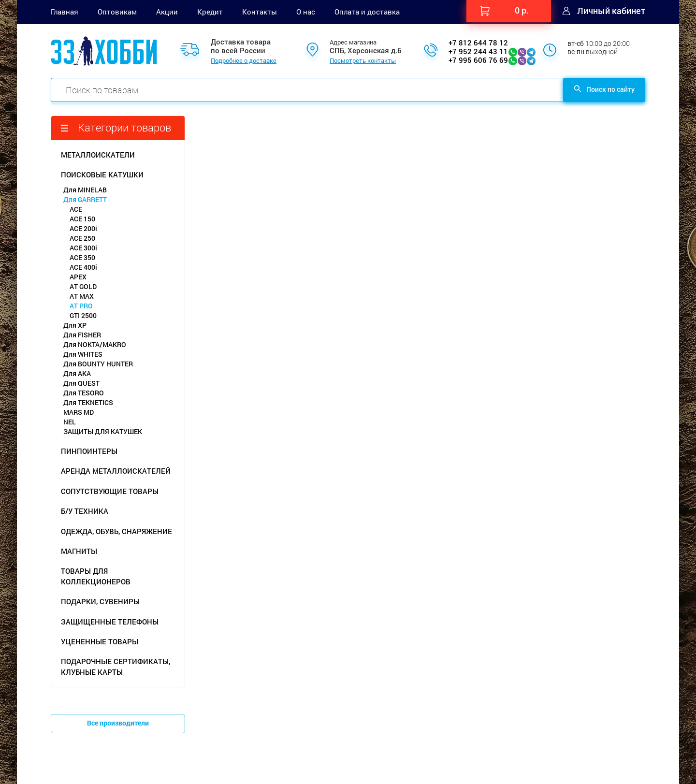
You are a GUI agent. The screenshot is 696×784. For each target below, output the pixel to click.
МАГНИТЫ (79, 551)
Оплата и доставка (367, 12)
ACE (76, 209)
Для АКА (77, 373)
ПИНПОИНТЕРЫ (89, 451)
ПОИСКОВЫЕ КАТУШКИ (102, 174)
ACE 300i (83, 248)
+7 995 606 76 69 (478, 60)
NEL (70, 422)
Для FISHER (82, 335)
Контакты (260, 12)
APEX (78, 277)
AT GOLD (83, 286)
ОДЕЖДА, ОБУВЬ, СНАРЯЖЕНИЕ (116, 531)
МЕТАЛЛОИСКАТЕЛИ (98, 155)
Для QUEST (81, 383)
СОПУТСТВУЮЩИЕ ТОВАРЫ (110, 491)
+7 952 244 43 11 (478, 51)
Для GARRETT (85, 199)
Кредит (210, 12)
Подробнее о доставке (244, 61)
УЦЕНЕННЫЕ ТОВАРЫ (100, 641)
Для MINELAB (85, 190)
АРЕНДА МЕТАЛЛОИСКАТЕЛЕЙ (116, 471)
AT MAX (82, 296)
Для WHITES (83, 354)
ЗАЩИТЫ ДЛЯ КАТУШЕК (103, 431)
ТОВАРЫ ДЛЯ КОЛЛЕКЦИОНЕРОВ (96, 576)
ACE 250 (82, 238)
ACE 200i (83, 228)
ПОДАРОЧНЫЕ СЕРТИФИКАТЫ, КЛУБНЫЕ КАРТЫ (116, 666)
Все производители (118, 723)
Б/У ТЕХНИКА (85, 511)
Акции (167, 12)
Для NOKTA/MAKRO (95, 344)
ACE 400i (83, 267)
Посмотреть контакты (363, 61)
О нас (306, 12)
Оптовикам (117, 12)
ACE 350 (82, 257)
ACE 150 (82, 219)
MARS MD (79, 412)
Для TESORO (84, 393)
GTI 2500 (83, 315)
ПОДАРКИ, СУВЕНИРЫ (100, 601)
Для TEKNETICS (88, 402)
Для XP (75, 325)
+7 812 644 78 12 (478, 43)
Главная (65, 12)
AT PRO (81, 306)
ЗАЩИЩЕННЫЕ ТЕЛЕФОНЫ (110, 622)
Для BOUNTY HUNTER (98, 364)
